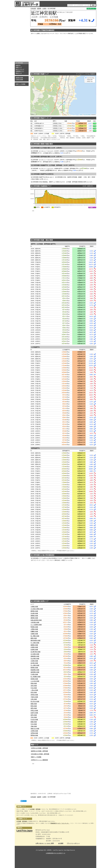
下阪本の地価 (34, 697)
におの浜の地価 (35, 681)
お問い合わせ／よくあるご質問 (45, 843)
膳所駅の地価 (34, 611)
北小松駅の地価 (35, 654)
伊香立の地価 (34, 711)
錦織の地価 (34, 722)
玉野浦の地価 (34, 733)
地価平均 (18, 65)
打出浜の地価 (34, 720)
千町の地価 (34, 717)
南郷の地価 (34, 704)
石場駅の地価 (34, 634)
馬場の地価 (34, 683)
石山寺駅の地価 (35, 659)
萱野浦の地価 (34, 735)
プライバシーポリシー (73, 843)
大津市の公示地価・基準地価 (39, 748)
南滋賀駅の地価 (35, 670)
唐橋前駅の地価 (35, 656)
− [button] (33, 80)
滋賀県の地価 (19, 78)
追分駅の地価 (34, 663)
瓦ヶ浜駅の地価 (35, 665)
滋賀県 (39, 9)
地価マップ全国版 (20, 84)
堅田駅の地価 (34, 627)
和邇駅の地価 (34, 631)
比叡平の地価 (34, 713)
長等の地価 (34, 692)
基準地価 (38, 809)
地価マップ (19, 67)
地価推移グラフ (20, 71)
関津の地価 (34, 706)
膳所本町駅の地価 (35, 640)
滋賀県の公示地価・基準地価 (39, 751)
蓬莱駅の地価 (34, 645)
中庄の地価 (34, 724)
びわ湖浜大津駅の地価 (37, 609)
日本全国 (33, 9)
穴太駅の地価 (34, 674)
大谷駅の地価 (34, 661)
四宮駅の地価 (34, 679)
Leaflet (81, 115)
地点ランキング (20, 69)
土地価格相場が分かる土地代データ (55, 853)
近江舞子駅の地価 (35, 652)
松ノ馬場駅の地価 (35, 677)
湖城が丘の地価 (35, 729)
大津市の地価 (19, 80)
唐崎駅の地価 (34, 616)
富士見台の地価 (35, 701)
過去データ (19, 73)
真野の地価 (34, 708)
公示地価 (32, 809)
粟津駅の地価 (34, 668)
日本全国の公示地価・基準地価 (40, 754)
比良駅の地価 (34, 650)
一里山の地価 (34, 690)
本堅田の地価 (34, 695)
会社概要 (61, 843)
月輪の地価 (34, 726)
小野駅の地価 (34, 629)
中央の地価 (34, 688)
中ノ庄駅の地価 (35, 643)
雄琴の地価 (34, 715)
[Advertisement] (22, 34)
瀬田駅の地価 (34, 618)
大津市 (44, 9)
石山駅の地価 (34, 613)
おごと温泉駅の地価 (36, 625)
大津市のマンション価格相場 (39, 760)
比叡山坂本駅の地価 (36, 620)
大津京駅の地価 (35, 622)
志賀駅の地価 (34, 647)
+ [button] (33, 78)
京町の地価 (34, 686)
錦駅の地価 (34, 638)
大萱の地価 (34, 699)
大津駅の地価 (34, 607)
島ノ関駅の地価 (35, 636)
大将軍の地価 (34, 731)
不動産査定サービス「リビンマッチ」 (60, 823)
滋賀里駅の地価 (35, 672)
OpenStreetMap (87, 115)
